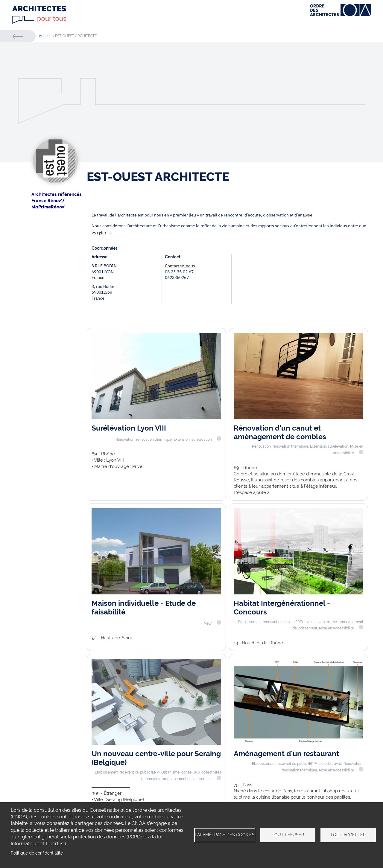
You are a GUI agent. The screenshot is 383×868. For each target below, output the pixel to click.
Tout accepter (348, 835)
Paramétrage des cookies (225, 835)
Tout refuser (288, 835)
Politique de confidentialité (37, 853)
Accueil (45, 36)
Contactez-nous (180, 266)
